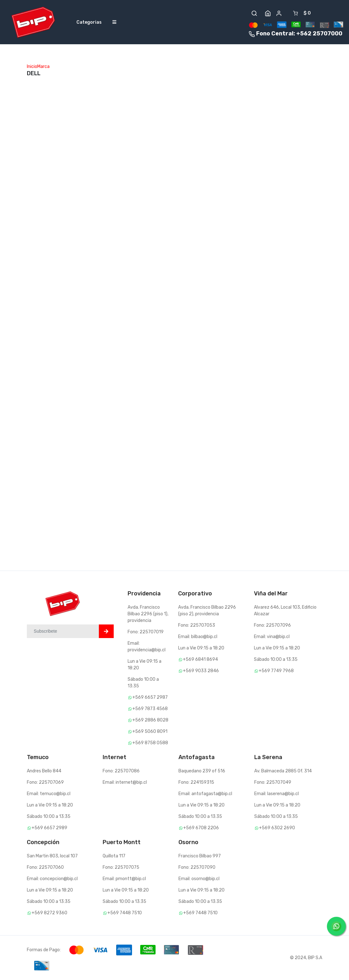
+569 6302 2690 (275, 828)
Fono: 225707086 (121, 771)
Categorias (89, 22)
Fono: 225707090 (197, 867)
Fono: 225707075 (121, 867)
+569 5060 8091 (147, 731)
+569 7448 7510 (122, 913)
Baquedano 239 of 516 (202, 771)
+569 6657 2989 (47, 828)
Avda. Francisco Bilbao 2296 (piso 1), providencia (148, 614)
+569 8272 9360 (47, 913)
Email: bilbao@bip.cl (198, 637)
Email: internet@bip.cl (125, 782)
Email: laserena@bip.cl (277, 794)
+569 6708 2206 (199, 828)
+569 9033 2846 (199, 671)
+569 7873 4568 (148, 709)
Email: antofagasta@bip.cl (205, 794)
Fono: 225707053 (197, 625)
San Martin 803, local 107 (52, 856)
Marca (43, 67)
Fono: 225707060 (45, 867)
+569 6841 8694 (198, 659)
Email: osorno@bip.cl (199, 879)
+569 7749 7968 (274, 671)
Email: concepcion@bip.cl (52, 879)
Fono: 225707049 (273, 782)
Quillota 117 (114, 856)
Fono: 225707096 (272, 625)
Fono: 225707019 (146, 632)
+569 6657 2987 (148, 697)
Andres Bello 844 (44, 771)
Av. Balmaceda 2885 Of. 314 (283, 771)
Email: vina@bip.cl (272, 637)
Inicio (32, 67)
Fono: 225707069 (45, 782)
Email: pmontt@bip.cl (124, 879)
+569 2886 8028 (148, 720)
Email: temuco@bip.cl (49, 794)
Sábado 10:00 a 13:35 (276, 659)
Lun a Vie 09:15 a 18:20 (201, 648)
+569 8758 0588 (148, 743)
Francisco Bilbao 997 (200, 856)
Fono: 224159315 (196, 782)
